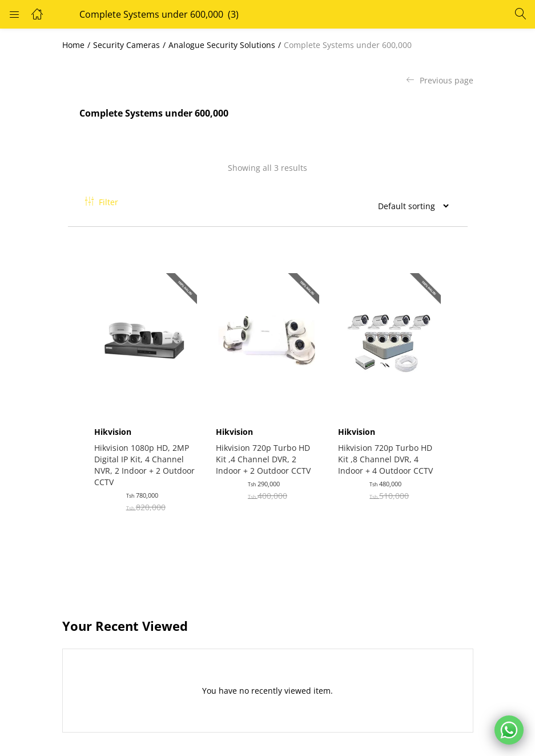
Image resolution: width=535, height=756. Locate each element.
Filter (102, 202)
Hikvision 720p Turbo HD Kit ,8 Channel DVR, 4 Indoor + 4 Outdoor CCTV (387, 454)
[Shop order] (409, 206)
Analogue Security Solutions (222, 45)
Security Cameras (126, 45)
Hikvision (115, 427)
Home (73, 45)
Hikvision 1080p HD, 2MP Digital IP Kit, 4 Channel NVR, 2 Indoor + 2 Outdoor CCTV (144, 460)
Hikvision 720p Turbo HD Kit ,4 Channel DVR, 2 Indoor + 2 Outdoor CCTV (266, 454)
